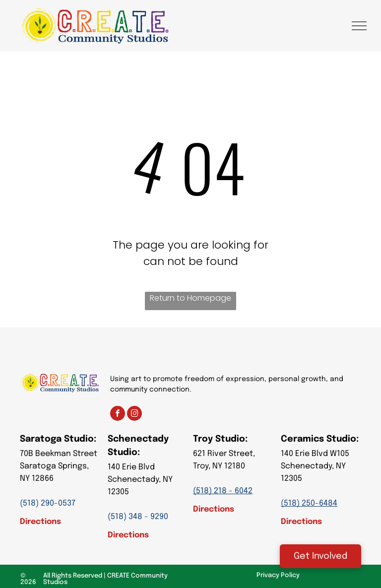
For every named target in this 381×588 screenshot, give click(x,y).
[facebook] (118, 415)
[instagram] (134, 415)
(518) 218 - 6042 (223, 491)
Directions (40, 522)
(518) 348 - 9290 (138, 517)
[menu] (359, 26)
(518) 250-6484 (309, 503)
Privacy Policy (278, 575)
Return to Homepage (190, 298)
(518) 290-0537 (48, 503)
